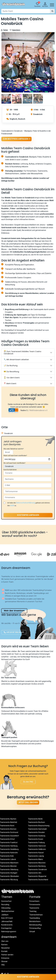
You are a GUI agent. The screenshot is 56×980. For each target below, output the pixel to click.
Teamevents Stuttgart (9, 873)
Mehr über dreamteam (14, 611)
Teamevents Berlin (35, 819)
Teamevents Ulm (35, 873)
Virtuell (32, 932)
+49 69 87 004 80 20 (14, 632)
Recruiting (5, 905)
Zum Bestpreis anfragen (16, 139)
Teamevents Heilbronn (37, 849)
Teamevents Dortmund (9, 832)
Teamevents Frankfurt (9, 842)
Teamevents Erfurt (7, 839)
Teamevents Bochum (36, 822)
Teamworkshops (36, 915)
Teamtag (33, 911)
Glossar (4, 961)
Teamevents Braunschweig (39, 826)
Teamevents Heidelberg (9, 849)
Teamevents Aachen (8, 819)
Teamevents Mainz (36, 859)
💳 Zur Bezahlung (11, 372)
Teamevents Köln (7, 856)
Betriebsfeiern (35, 921)
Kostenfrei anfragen (28, 977)
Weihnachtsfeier (8, 911)
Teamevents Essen (36, 839)
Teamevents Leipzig (36, 856)
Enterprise (5, 958)
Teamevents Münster (8, 866)
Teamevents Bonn (7, 826)
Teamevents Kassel (36, 853)
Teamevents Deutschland (38, 880)
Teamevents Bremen (8, 829)
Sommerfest (6, 901)
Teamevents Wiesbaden (9, 876)
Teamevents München (37, 863)
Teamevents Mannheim (9, 863)
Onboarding (6, 908)
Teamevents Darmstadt (37, 829)
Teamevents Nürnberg (37, 866)
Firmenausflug (35, 928)
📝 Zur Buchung (11, 365)
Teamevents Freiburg (36, 842)
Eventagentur (7, 928)
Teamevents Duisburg (37, 836)
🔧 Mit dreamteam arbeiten (16, 359)
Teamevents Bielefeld (8, 822)
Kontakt (4, 951)
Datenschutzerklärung (26, 503)
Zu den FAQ (28, 782)
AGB (12, 505)
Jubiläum (5, 915)
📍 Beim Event (10, 383)
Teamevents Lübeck (8, 859)
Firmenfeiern (34, 901)
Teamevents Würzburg (9, 880)
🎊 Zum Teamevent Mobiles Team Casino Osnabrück (23, 352)
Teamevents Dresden (36, 832)
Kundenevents (7, 925)
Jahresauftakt (7, 921)
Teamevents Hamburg (9, 846)
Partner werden (7, 955)
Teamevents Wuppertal (37, 876)
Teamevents (34, 908)
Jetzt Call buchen (28, 802)
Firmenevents (35, 905)
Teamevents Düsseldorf (9, 836)
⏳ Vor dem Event (12, 378)
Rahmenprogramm (9, 932)
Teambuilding (35, 918)
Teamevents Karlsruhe (9, 853)
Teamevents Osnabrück (37, 869)
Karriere (4, 945)
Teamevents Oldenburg (9, 869)
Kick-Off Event (7, 918)
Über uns (5, 941)
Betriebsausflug (36, 925)
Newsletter (6, 948)
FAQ (3, 965)
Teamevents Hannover (37, 846)
